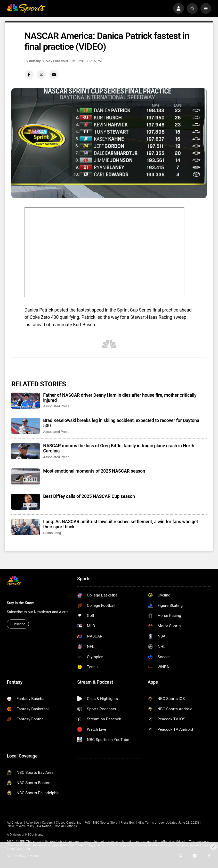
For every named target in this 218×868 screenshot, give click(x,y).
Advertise (32, 823)
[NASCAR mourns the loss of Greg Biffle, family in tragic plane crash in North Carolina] (26, 451)
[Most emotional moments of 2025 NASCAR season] (26, 476)
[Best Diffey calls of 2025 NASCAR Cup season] (26, 502)
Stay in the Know (20, 603)
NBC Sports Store (105, 823)
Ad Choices (15, 823)
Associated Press (56, 406)
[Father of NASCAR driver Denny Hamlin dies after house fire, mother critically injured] (26, 401)
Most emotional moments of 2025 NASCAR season (94, 471)
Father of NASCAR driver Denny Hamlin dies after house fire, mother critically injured (120, 398)
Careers (47, 823)
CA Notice (44, 826)
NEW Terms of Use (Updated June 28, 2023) (168, 823)
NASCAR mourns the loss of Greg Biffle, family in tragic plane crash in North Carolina (119, 448)
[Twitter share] (41, 75)
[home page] (26, 9)
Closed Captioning (68, 823)
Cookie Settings (66, 826)
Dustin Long (52, 533)
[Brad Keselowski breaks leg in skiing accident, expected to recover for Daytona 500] (26, 426)
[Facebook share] (29, 75)
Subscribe (18, 624)
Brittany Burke (40, 61)
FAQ (87, 823)
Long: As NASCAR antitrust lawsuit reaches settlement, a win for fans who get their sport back (120, 524)
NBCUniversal (35, 835)
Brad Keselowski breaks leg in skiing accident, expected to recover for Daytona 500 (121, 423)
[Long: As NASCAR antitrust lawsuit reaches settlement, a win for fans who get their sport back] (26, 527)
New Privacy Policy (21, 826)
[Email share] (54, 75)
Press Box (127, 823)
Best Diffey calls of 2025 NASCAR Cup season (89, 496)
